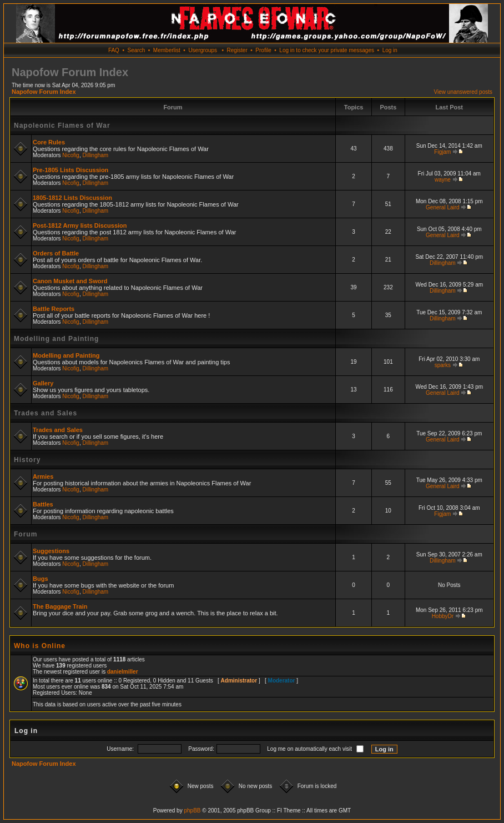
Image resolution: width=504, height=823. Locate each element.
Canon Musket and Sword (70, 281)
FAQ (114, 50)
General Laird (443, 207)
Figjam (442, 152)
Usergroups (203, 50)
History (27, 460)
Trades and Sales (46, 413)
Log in (390, 50)
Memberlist (167, 50)
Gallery (43, 383)
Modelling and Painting (56, 339)
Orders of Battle (56, 253)
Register (237, 50)
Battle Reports (54, 309)
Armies (43, 476)
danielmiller (123, 672)
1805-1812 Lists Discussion (72, 198)
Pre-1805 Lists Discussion (70, 170)
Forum (26, 534)
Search (137, 50)
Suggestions (51, 551)
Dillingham (96, 155)
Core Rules (49, 142)
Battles (43, 504)
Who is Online (40, 646)
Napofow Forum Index (44, 92)
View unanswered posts (463, 92)
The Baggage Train (60, 606)
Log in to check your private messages (327, 50)
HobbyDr (443, 616)
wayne (443, 180)
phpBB (192, 811)
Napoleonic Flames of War (62, 126)
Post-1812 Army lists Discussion (80, 225)
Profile (263, 50)
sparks (443, 365)
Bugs (41, 579)
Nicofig (71, 155)
